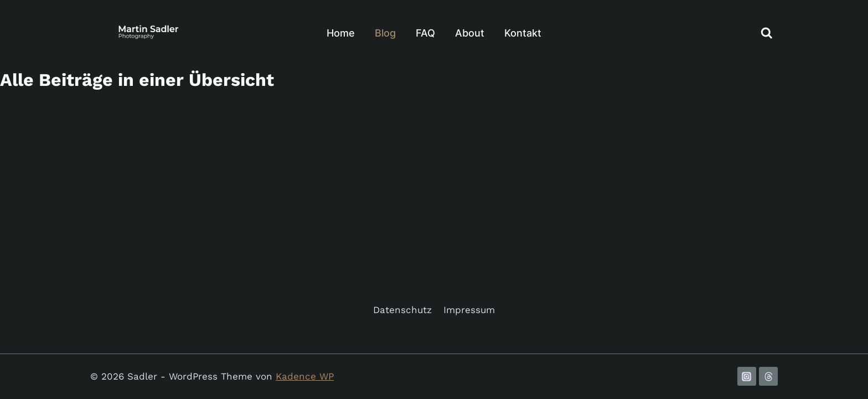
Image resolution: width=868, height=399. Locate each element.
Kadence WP (305, 376)
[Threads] (768, 376)
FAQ (425, 33)
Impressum (469, 310)
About (470, 33)
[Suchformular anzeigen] (767, 33)
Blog (385, 33)
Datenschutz (402, 310)
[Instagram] (747, 376)
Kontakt (523, 33)
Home (341, 33)
